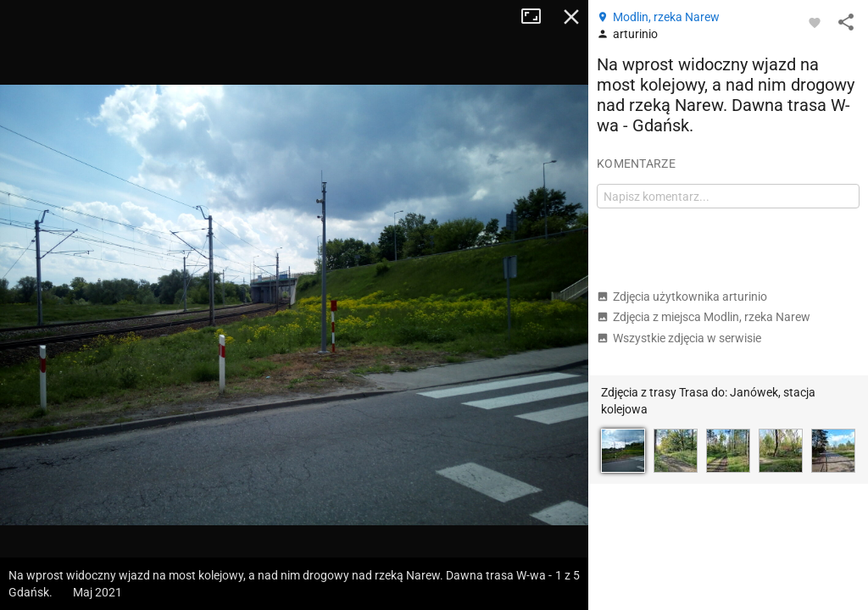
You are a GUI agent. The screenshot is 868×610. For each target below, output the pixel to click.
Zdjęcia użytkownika (682, 297)
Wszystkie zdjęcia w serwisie (679, 338)
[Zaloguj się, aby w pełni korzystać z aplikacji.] (815, 22)
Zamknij (571, 17)
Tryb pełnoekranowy (537, 17)
